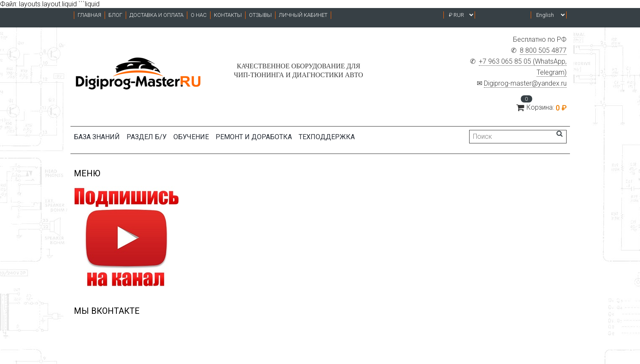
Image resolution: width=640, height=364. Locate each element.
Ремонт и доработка (254, 137)
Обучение (191, 137)
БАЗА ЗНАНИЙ (97, 137)
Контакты (228, 15)
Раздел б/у (147, 137)
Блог (115, 15)
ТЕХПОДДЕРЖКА (327, 137)
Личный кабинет (303, 15)
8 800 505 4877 (543, 50)
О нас (199, 15)
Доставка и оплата (157, 15)
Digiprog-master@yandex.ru (525, 83)
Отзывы (260, 15)
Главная (89, 15)
